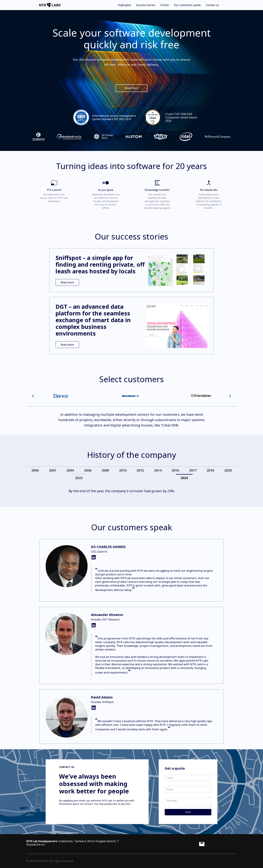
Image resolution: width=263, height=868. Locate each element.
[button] (33, 396)
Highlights (125, 5)
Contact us (212, 5)
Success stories (146, 5)
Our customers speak (187, 5)
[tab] (35, 470)
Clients (164, 5)
